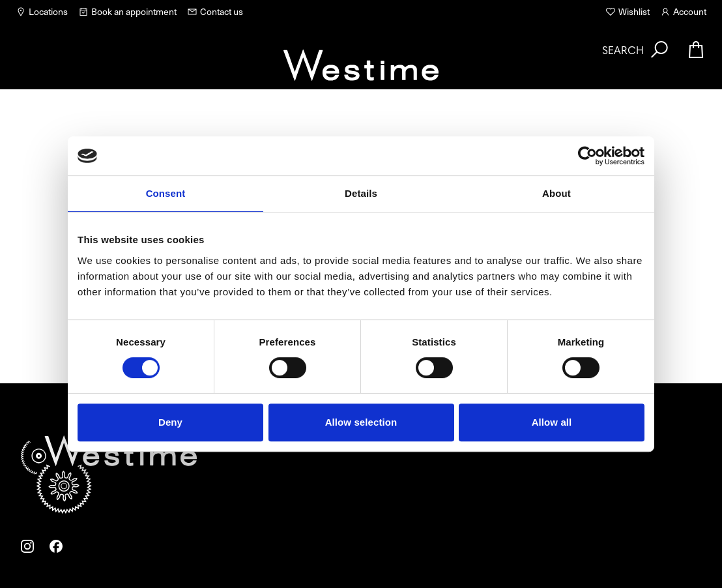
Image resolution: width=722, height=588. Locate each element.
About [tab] (556, 193)
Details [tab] (361, 193)
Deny (170, 422)
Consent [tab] (166, 193)
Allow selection (361, 422)
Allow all (552, 422)
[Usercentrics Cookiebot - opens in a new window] (587, 156)
